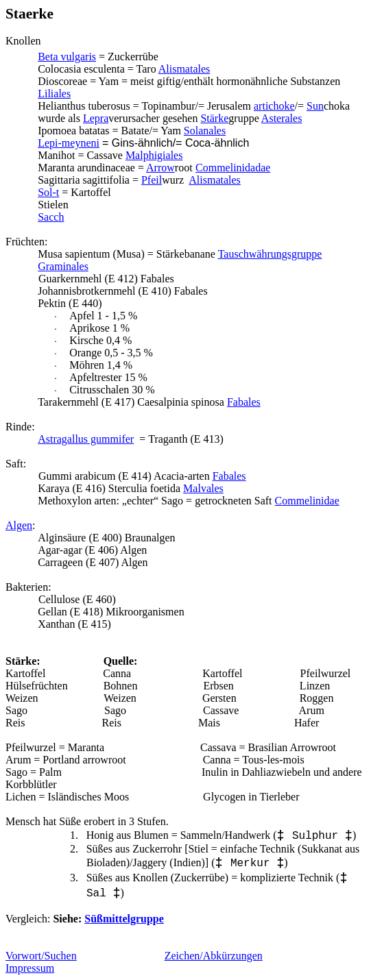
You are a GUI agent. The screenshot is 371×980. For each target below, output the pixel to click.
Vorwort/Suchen (41, 956)
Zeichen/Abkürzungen (214, 956)
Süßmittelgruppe (124, 919)
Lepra (96, 118)
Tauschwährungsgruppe (270, 254)
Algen (19, 525)
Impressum (30, 968)
